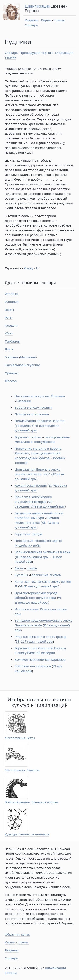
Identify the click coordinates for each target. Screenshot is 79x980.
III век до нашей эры (32, 557)
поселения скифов (46, 575)
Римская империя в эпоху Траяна (41, 637)
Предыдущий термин (36, 53)
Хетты (31, 738)
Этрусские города (28, 534)
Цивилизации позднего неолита (40, 421)
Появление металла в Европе (38, 448)
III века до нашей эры (41, 586)
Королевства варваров (33, 666)
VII (50, 502)
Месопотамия (15, 738)
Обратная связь (17, 934)
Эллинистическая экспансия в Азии (43, 552)
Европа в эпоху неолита (33, 407)
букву (29, 268)
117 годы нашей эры (37, 641)
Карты (46, 20)
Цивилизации (37, 6)
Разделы (32, 20)
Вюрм (9, 310)
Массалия (28, 357)
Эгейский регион (17, 802)
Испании (24, 401)
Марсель (12, 357)
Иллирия (12, 302)
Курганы (21, 575)
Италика (11, 294)
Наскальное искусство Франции (40, 396)
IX (50, 485)
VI (21, 586)
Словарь (31, 25)
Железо (11, 381)
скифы (32, 568)
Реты (9, 317)
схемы (60, 20)
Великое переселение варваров (40, 660)
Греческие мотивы (45, 802)
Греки (19, 568)
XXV (46, 474)
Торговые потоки (28, 437)
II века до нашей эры (31, 603)
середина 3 (25, 426)
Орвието (11, 373)
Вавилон (33, 770)
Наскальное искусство (22, 365)
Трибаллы (13, 341)
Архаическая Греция (31, 485)
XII (44, 523)
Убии (9, 333)
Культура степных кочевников (27, 835)
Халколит (22, 453)
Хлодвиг (11, 326)
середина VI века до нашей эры (40, 506)
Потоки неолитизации (32, 414)
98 (18, 641)
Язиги (9, 349)
